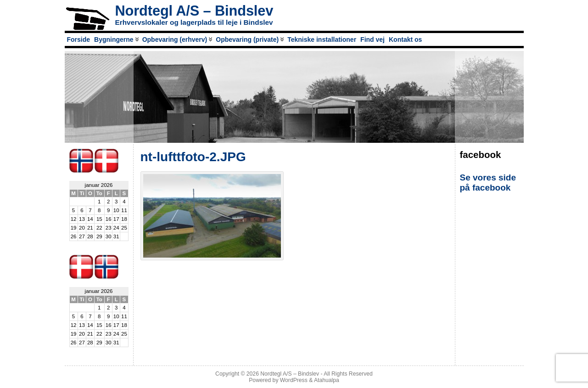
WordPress (294, 380)
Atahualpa (327, 380)
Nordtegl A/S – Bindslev (194, 11)
